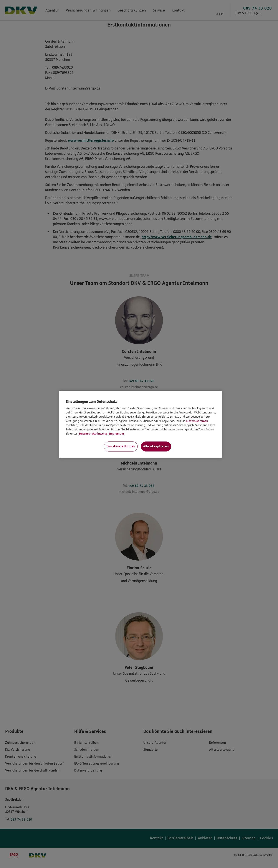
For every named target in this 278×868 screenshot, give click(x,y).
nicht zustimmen (197, 421)
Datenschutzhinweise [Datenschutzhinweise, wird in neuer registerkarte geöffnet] (93, 434)
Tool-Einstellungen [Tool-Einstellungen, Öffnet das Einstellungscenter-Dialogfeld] (121, 446)
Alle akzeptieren (156, 446)
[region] (141, 424)
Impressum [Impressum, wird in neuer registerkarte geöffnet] (116, 434)
